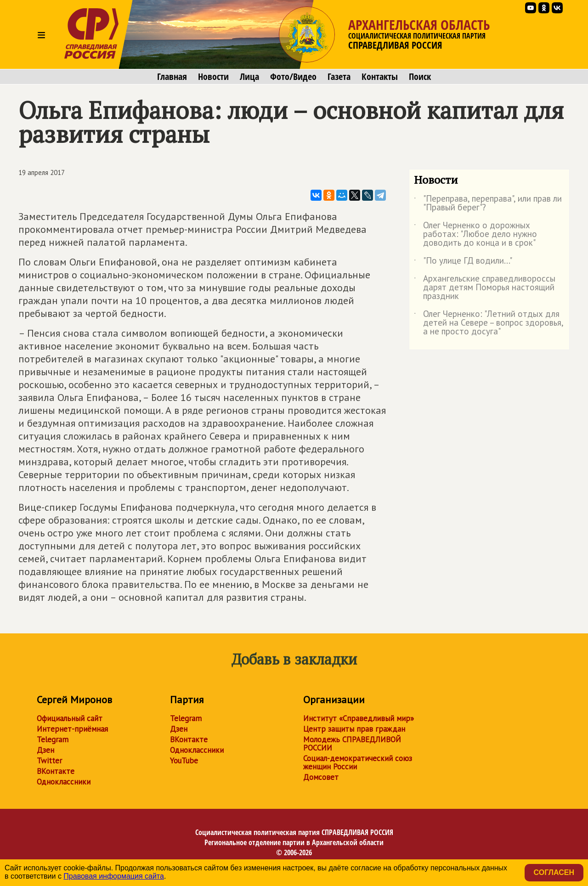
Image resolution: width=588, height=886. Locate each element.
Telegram (53, 739)
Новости (213, 77)
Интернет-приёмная (72, 729)
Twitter (49, 761)
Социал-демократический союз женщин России (358, 762)
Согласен (554, 872)
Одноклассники (64, 782)
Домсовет (321, 777)
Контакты (380, 77)
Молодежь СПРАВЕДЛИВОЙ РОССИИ (352, 744)
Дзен (45, 750)
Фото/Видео (293, 77)
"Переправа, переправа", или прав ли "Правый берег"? (488, 203)
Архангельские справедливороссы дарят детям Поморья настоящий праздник (485, 288)
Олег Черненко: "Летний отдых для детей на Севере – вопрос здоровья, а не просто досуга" (489, 323)
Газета (339, 77)
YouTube (184, 761)
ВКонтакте (56, 771)
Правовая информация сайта (114, 876)
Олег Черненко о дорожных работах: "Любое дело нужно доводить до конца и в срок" (475, 234)
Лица (249, 77)
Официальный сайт (70, 718)
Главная (172, 77)
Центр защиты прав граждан (354, 729)
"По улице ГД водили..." (463, 262)
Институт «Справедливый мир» (359, 718)
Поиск (420, 77)
